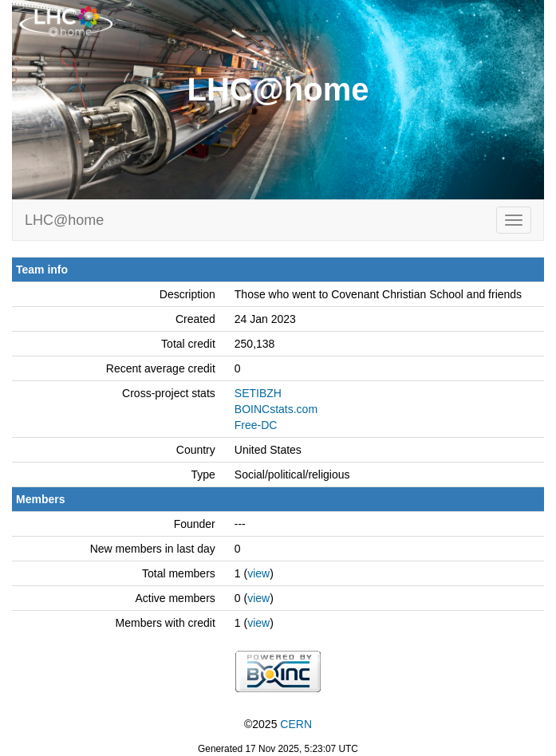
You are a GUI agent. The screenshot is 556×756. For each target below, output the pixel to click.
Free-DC (256, 425)
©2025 (278, 724)
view (258, 573)
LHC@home (64, 220)
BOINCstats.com (276, 409)
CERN (296, 724)
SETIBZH (258, 393)
